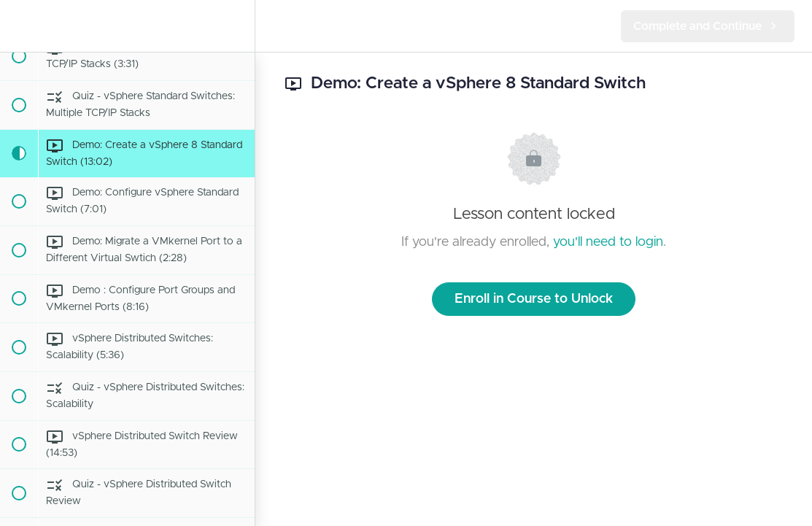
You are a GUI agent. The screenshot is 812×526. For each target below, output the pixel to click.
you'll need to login (608, 242)
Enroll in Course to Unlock (534, 299)
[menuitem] (236, 26)
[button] (18, 26)
